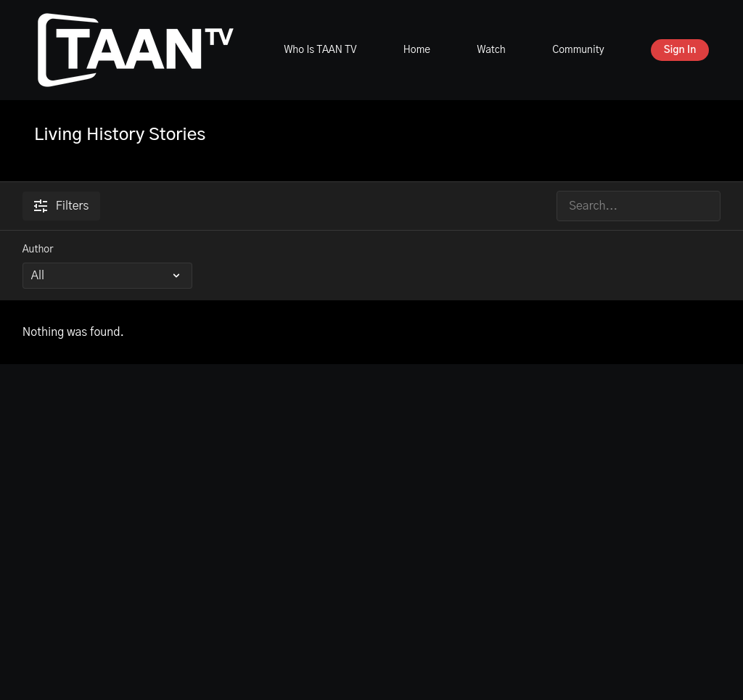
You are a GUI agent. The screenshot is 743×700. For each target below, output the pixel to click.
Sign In (680, 50)
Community (578, 50)
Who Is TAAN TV (320, 50)
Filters (62, 206)
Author (38, 250)
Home (417, 50)
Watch (491, 50)
